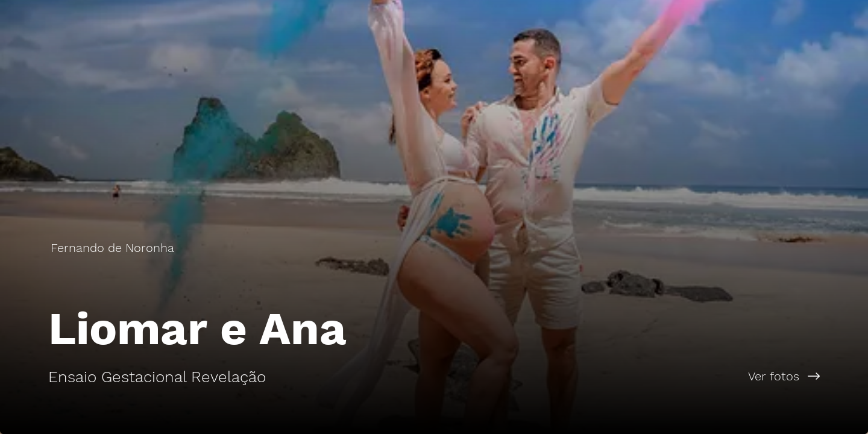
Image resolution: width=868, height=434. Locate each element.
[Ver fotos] (651, 376)
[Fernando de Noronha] (114, 248)
